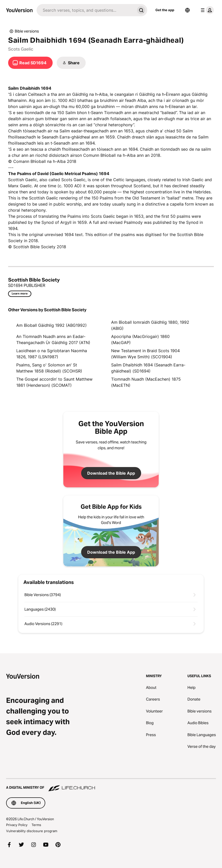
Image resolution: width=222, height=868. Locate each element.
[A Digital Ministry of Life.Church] (111, 785)
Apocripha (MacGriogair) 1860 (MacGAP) (140, 339)
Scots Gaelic (21, 49)
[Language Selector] (187, 10)
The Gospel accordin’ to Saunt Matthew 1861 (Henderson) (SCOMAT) (54, 382)
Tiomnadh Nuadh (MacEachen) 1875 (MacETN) (146, 382)
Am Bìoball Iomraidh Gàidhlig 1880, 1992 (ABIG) (150, 325)
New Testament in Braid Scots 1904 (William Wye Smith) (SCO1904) (145, 354)
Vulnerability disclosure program (32, 831)
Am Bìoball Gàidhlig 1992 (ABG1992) (51, 325)
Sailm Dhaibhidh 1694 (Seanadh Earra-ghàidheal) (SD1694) (148, 368)
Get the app (165, 10)
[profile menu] (206, 10)
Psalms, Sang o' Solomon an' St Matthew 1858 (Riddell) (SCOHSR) (49, 368)
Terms (36, 825)
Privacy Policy (17, 825)
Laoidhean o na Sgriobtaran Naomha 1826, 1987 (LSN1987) (52, 354)
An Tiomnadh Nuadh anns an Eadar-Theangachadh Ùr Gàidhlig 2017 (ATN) (53, 339)
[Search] (86, 10)
